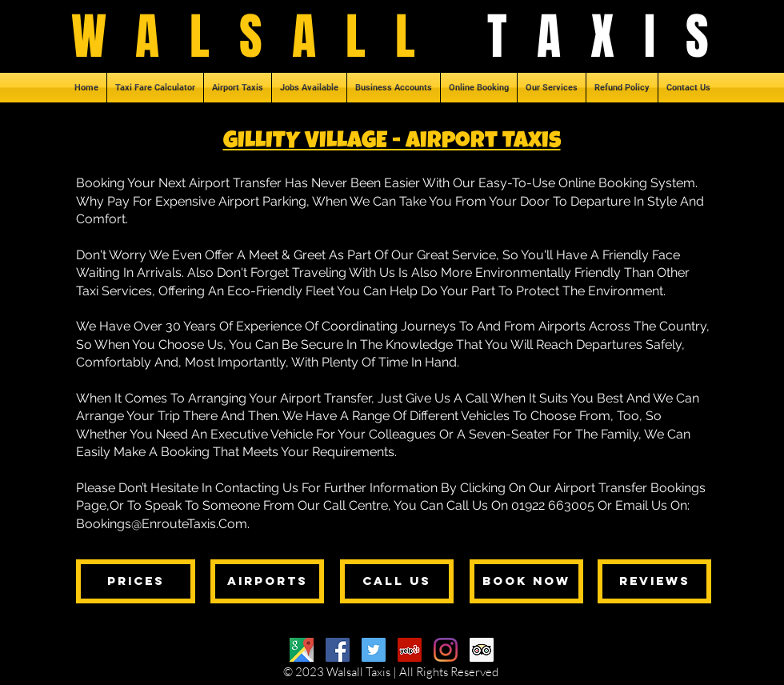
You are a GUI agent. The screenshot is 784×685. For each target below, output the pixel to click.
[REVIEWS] (654, 581)
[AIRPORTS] (267, 581)
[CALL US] (397, 581)
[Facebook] (338, 650)
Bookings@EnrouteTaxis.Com (162, 524)
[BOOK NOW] (526, 581)
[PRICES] (136, 581)
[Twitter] (374, 650)
